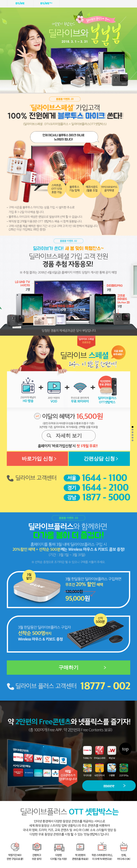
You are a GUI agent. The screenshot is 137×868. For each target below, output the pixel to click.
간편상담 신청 (99, 459)
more (109, 786)
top (125, 749)
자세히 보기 (69, 436)
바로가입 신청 (37, 459)
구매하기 (68, 667)
